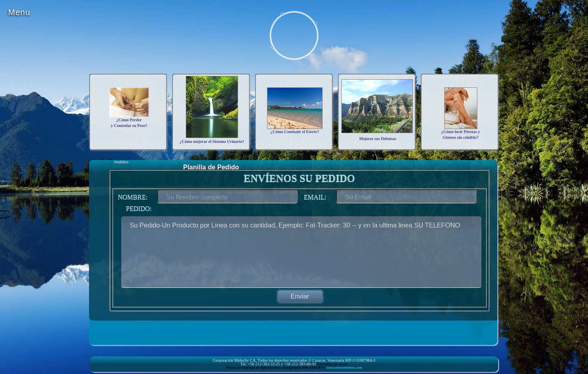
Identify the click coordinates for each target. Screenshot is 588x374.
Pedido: (136, 208)
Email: (313, 197)
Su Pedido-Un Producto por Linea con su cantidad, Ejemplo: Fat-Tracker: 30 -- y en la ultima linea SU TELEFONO (301, 252)
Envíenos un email (332, 364)
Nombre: (130, 197)
